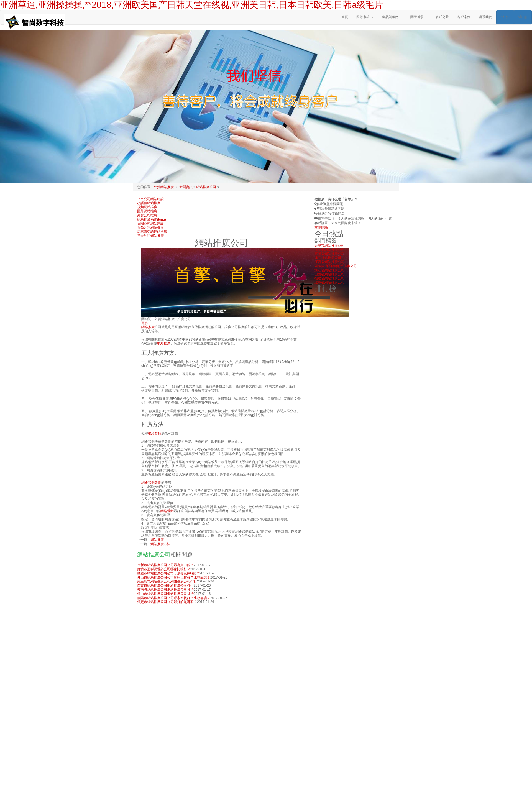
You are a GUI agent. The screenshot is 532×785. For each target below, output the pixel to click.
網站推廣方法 (160, 544)
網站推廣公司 (206, 187)
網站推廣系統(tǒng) (152, 219)
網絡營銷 (155, 433)
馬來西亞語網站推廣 (152, 232)
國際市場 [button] (365, 17)
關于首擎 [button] (419, 17)
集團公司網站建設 (150, 224)
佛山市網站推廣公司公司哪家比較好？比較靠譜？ (174, 577)
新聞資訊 (186, 187)
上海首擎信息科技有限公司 (315, 761)
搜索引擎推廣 (372, 766)
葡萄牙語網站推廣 (150, 227)
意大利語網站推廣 (150, 236)
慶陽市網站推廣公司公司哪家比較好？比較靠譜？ (174, 598)
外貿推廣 (273, 766)
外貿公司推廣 (147, 215)
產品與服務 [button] (392, 17)
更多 (145, 323)
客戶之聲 (442, 17)
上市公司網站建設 (150, 199)
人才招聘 (144, 778)
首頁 (345, 17)
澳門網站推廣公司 (328, 258)
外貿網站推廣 (164, 187)
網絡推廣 (148, 327)
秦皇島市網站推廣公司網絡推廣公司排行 (167, 581)
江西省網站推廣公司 (329, 262)
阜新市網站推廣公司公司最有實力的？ (165, 565)
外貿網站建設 (328, 766)
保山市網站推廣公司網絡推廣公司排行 (165, 594)
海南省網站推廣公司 (329, 250)
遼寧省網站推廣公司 (329, 282)
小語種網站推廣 (149, 203)
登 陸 (505, 17)
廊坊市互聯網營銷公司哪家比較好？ (164, 569)
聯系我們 (485, 17)
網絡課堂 (144, 782)
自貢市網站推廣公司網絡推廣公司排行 (165, 585)
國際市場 (310, 766)
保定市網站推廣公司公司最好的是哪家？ (167, 602)
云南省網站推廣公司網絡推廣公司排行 (165, 590)
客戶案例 (464, 17)
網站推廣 (157, 540)
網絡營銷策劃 (151, 482)
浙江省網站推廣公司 (329, 270)
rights (375, 761)
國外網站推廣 (147, 211)
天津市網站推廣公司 (329, 246)
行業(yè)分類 (284, 770)
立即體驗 (321, 227)
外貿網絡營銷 (291, 766)
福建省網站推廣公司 (329, 278)
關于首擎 (144, 766)
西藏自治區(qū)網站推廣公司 (336, 266)
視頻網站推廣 (147, 207)
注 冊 (523, 17)
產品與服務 (145, 770)
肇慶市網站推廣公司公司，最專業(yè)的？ (168, 573)
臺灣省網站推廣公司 (329, 254)
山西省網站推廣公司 (329, 274)
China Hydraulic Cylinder (313, 770)
